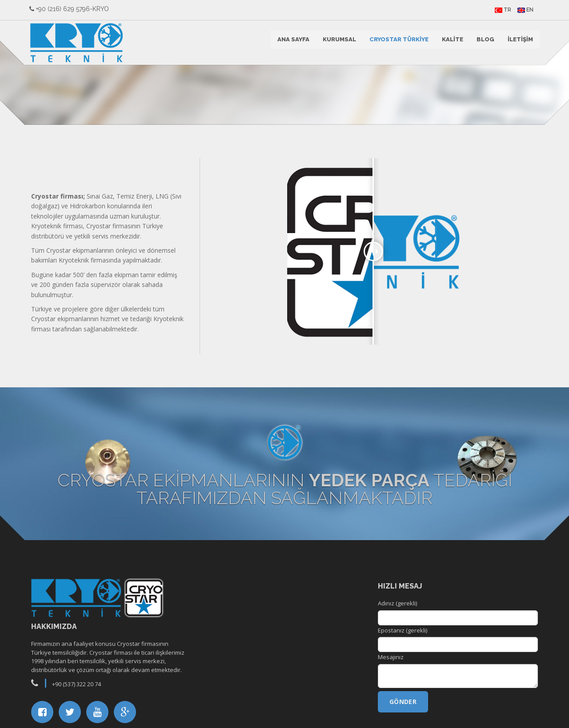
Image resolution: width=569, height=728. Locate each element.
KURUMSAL (338, 42)
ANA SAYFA (292, 42)
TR (501, 10)
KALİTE (451, 42)
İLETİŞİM (519, 42)
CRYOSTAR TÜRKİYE (397, 42)
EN (524, 10)
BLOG (484, 42)
